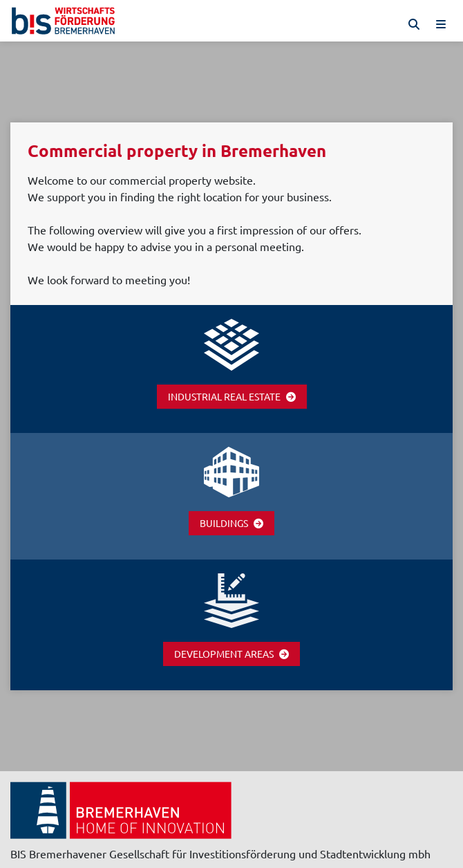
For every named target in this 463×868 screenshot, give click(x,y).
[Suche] (414, 24)
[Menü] (441, 24)
